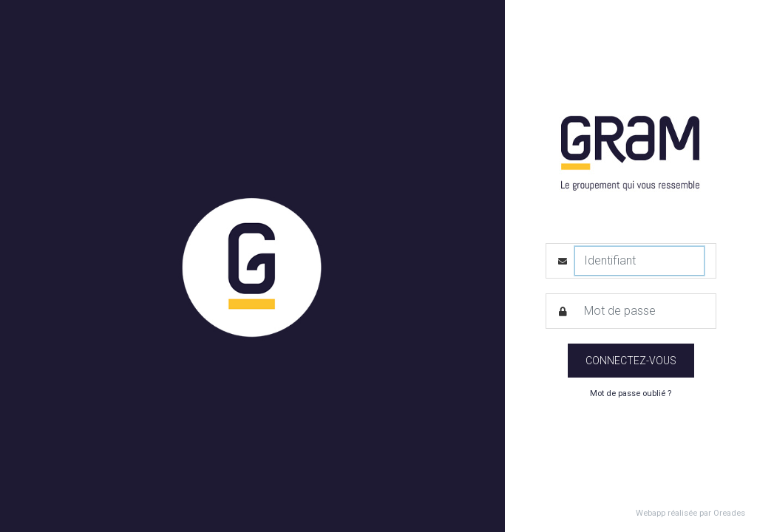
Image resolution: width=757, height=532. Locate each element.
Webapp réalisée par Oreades (690, 513)
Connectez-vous (631, 361)
